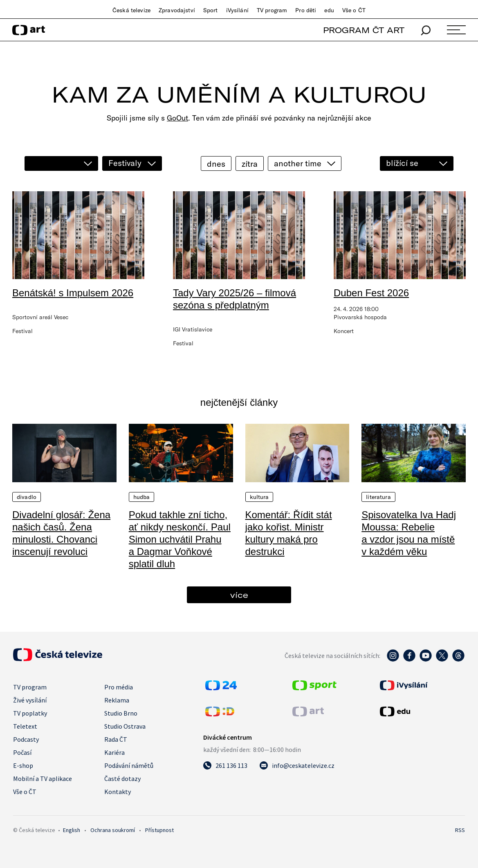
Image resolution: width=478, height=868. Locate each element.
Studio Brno (121, 713)
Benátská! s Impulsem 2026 (73, 293)
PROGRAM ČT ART (364, 30)
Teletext (25, 726)
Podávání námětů (129, 765)
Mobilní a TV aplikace (43, 779)
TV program (272, 10)
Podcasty (26, 739)
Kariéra (114, 752)
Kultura (259, 497)
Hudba (142, 497)
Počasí (22, 752)
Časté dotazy (122, 779)
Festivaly (125, 163)
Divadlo (27, 497)
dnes (216, 164)
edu (329, 10)
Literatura (378, 497)
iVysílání (237, 10)
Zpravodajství (177, 10)
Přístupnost (159, 830)
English (72, 830)
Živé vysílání (30, 700)
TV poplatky (30, 713)
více (239, 595)
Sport (211, 10)
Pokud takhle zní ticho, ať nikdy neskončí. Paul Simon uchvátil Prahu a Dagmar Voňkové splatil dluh (180, 539)
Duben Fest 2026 (371, 293)
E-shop (23, 765)
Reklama (117, 700)
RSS (460, 830)
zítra (250, 164)
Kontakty (118, 792)
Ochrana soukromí (113, 830)
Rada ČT (116, 739)
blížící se (402, 163)
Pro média (119, 687)
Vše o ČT (354, 10)
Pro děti (306, 10)
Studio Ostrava (125, 726)
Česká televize (131, 10)
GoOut (177, 118)
